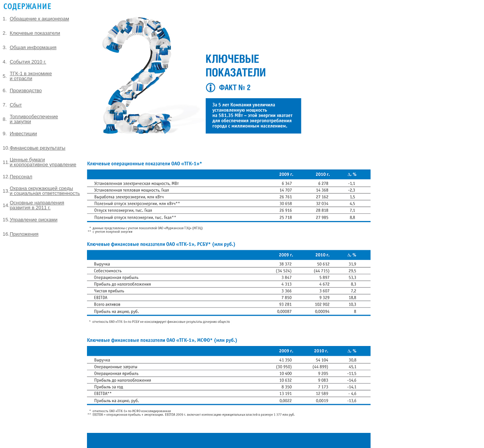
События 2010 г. (28, 62)
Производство (26, 90)
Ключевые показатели (35, 33)
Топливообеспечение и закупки (34, 119)
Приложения (24, 234)
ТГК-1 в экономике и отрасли (31, 76)
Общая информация (33, 47)
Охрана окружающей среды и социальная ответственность (45, 191)
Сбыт (16, 105)
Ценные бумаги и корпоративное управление (43, 162)
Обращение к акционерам (40, 19)
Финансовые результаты (38, 148)
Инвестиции (23, 134)
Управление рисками (34, 220)
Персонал (21, 177)
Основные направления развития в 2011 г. (37, 205)
